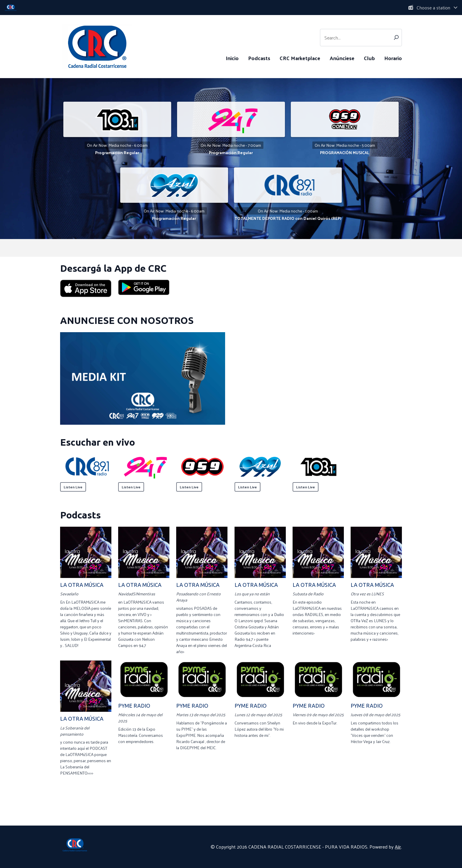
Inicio (232, 58)
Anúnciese (342, 58)
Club (369, 58)
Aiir (398, 847)
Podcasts (259, 58)
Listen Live (73, 487)
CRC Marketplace (300, 58)
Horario (393, 58)
